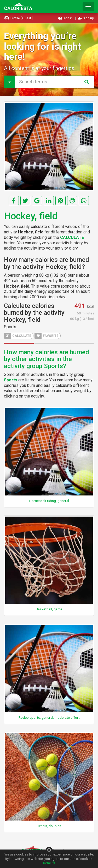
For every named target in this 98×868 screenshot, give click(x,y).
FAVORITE (47, 336)
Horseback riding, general (49, 501)
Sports (10, 327)
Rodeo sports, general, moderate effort (49, 717)
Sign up (86, 18)
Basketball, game (49, 609)
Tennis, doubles (49, 826)
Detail (49, 863)
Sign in (66, 18)
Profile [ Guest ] (18, 18)
